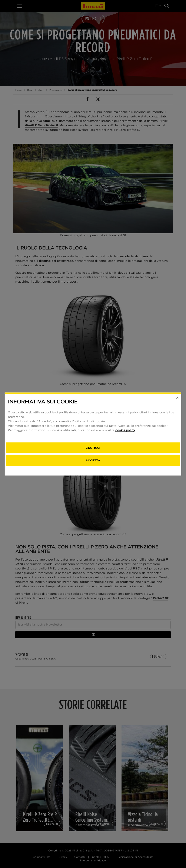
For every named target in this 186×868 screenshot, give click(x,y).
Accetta (93, 460)
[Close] (177, 398)
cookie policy (125, 430)
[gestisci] (93, 448)
